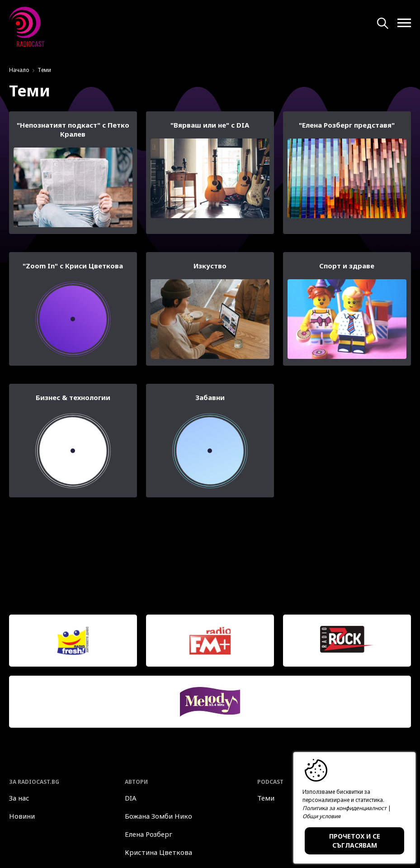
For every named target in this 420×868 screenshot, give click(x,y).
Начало (19, 70)
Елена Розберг (149, 834)
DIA (131, 798)
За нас (19, 798)
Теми (266, 798)
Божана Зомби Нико (158, 816)
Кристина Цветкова (158, 852)
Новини (22, 816)
